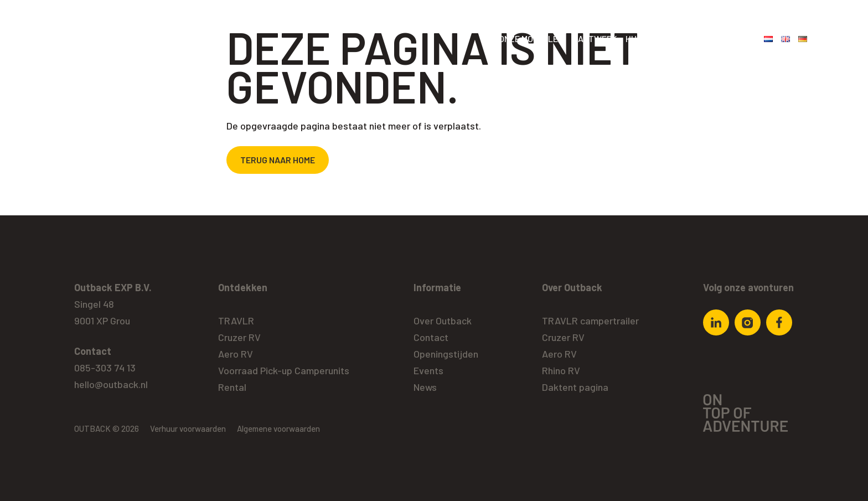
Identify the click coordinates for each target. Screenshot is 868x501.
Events (428, 370)
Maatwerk (595, 38)
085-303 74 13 (105, 368)
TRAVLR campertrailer (590, 321)
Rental (232, 387)
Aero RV (236, 354)
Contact (431, 337)
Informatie (437, 287)
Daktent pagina (575, 387)
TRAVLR (236, 321)
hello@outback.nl (111, 384)
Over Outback (725, 38)
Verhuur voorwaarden (188, 428)
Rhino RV (561, 370)
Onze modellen (531, 38)
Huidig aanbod (656, 38)
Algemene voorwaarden (278, 428)
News (425, 387)
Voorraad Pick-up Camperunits (284, 370)
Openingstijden (446, 354)
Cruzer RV (239, 337)
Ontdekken (243, 287)
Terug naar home (278, 160)
